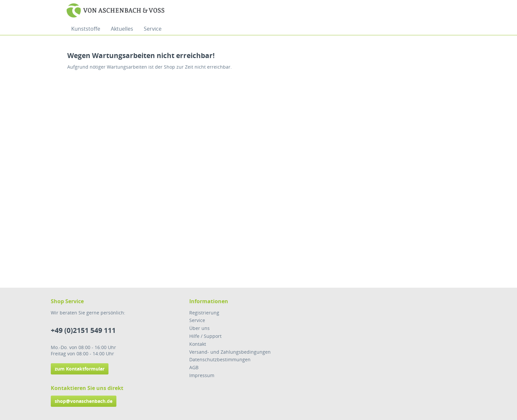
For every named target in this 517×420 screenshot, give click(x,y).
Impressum (202, 375)
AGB (194, 367)
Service (197, 320)
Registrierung (204, 313)
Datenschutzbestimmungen (220, 359)
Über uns (199, 328)
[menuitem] (86, 29)
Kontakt (198, 344)
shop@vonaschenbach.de (84, 401)
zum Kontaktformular (80, 369)
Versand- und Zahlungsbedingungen (230, 352)
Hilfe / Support (205, 336)
